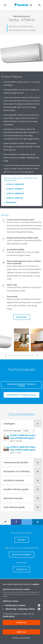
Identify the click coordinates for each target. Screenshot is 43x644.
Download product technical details (22, 385)
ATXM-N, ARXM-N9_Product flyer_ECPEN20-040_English (23, 437)
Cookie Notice (9, 616)
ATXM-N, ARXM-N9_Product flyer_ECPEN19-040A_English (23, 448)
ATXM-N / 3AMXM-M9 (15, 193)
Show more (11, 202)
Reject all (21, 632)
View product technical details (21, 395)
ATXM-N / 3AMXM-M (15, 189)
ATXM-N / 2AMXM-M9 (15, 184)
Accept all (21, 622)
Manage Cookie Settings (21, 638)
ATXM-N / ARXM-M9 (14, 198)
